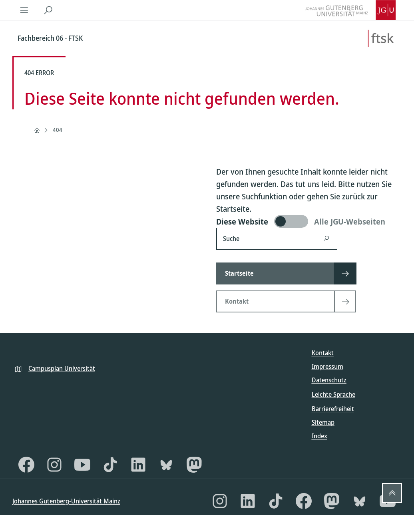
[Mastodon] (194, 465)
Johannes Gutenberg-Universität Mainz (66, 501)
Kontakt (323, 353)
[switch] (309, 221)
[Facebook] (26, 465)
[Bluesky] (166, 465)
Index (319, 436)
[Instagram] (54, 465)
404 (58, 130)
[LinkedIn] (138, 465)
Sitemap (323, 422)
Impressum (327, 366)
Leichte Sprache (333, 394)
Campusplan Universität (62, 368)
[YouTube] (82, 465)
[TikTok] (110, 465)
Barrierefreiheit (333, 409)
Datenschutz (329, 380)
